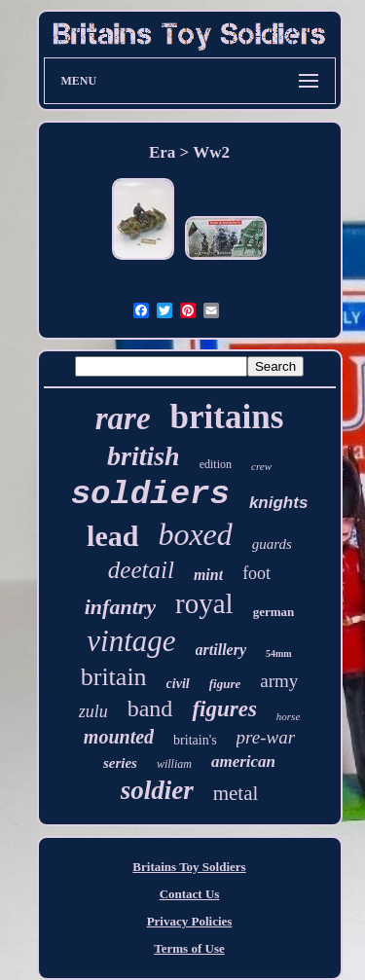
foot (256, 573)
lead (112, 536)
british (144, 456)
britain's (195, 740)
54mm (279, 653)
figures (224, 709)
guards (272, 544)
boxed (195, 534)
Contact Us (190, 894)
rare (123, 418)
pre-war (266, 737)
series (120, 763)
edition (216, 464)
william (174, 764)
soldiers (150, 494)
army (279, 681)
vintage (131, 641)
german (274, 612)
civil (178, 684)
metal (236, 793)
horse (288, 716)
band (150, 708)
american (243, 762)
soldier (157, 790)
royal (204, 603)
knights (278, 503)
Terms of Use (189, 948)
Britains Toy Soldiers (189, 867)
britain (114, 677)
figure (225, 684)
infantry (120, 607)
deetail (141, 570)
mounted (119, 737)
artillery (221, 650)
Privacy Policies (190, 921)
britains (227, 417)
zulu (93, 711)
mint (208, 575)
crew (261, 466)
